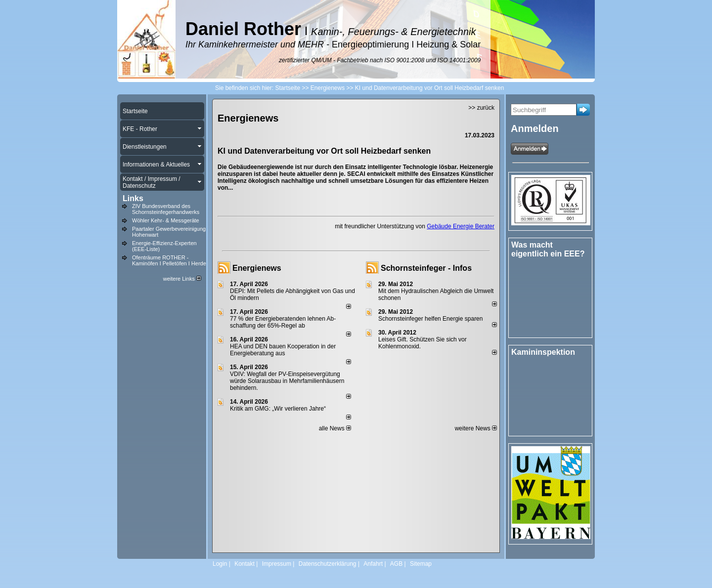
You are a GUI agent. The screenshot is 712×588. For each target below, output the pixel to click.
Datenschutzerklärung (328, 564)
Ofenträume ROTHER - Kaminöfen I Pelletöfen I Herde (169, 260)
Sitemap (421, 564)
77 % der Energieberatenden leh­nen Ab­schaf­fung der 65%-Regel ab (283, 322)
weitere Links (182, 279)
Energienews (257, 268)
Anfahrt (373, 564)
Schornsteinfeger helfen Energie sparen (430, 319)
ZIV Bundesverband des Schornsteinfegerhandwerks (166, 209)
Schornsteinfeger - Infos (426, 268)
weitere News (476, 428)
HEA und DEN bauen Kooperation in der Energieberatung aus (283, 350)
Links (133, 198)
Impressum (277, 564)
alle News (335, 428)
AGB (396, 564)
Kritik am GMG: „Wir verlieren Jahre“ (278, 409)
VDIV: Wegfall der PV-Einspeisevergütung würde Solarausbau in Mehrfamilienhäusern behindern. (287, 381)
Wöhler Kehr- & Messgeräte (166, 220)
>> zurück (481, 108)
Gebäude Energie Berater (461, 226)
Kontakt (245, 564)
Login (220, 564)
